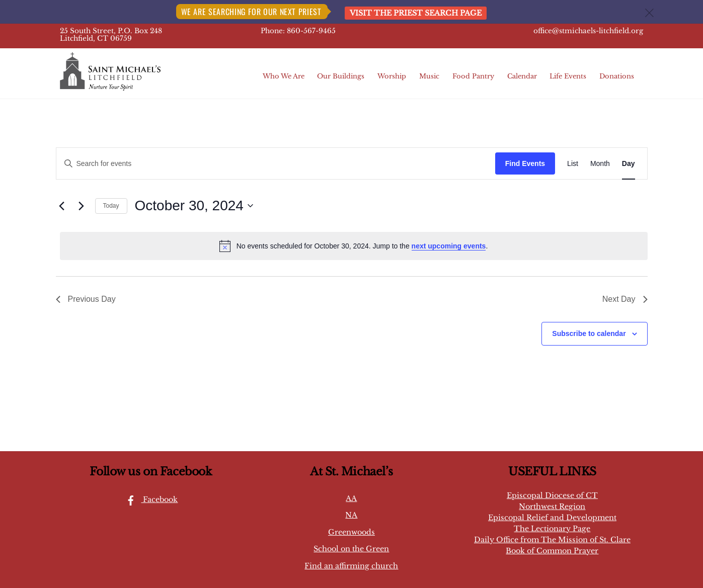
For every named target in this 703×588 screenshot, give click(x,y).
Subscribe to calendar (589, 333)
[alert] (354, 246)
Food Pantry (473, 76)
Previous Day (86, 299)
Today (111, 206)
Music (429, 76)
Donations (617, 76)
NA (351, 515)
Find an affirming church (351, 566)
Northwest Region (552, 507)
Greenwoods (352, 532)
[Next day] (82, 206)
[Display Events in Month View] (600, 164)
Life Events (568, 76)
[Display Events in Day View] (629, 164)
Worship (392, 76)
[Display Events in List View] (573, 164)
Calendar (522, 76)
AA (351, 498)
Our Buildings (341, 76)
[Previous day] (62, 206)
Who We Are (284, 76)
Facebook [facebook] (149, 499)
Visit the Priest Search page (416, 13)
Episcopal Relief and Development (552, 518)
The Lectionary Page (552, 529)
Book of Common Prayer (552, 551)
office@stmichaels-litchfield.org (588, 31)
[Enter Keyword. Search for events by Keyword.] (276, 164)
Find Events (525, 163)
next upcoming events (449, 246)
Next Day (625, 299)
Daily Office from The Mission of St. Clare (552, 540)
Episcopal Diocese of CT (552, 495)
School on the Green (351, 549)
